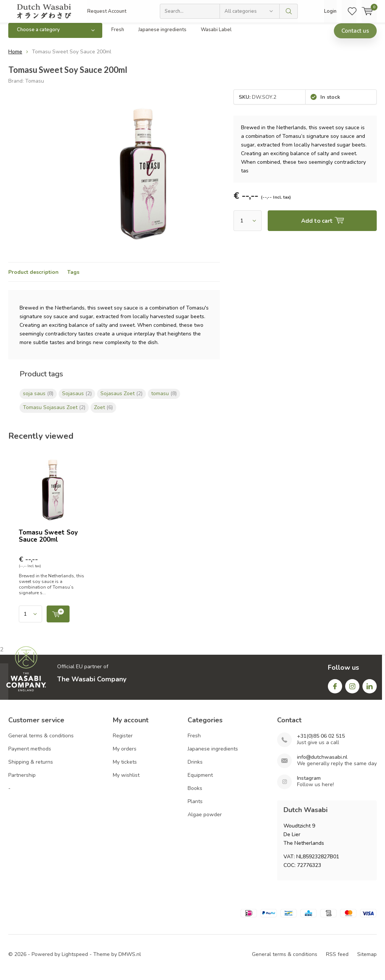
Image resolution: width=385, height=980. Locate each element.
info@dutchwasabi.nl (322, 763)
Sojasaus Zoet (121, 399)
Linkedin (370, 690)
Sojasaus (77, 399)
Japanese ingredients (162, 35)
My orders (125, 754)
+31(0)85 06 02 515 (321, 742)
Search (289, 11)
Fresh (118, 35)
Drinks (195, 768)
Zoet (103, 413)
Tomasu (35, 86)
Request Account (107, 11)
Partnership (22, 781)
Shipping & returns (31, 768)
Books (195, 794)
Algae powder (205, 820)
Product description (33, 278)
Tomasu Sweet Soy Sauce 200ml (48, 542)
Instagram (352, 690)
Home (15, 57)
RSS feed (337, 960)
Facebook (335, 690)
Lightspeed (75, 960)
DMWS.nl (130, 960)
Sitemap (367, 960)
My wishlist (126, 781)
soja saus (38, 399)
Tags (73, 278)
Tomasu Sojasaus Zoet (54, 413)
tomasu (164, 399)
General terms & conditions (41, 741)
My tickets (125, 768)
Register (123, 741)
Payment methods (30, 754)
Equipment (200, 781)
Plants (195, 807)
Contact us (355, 36)
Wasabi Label (216, 35)
